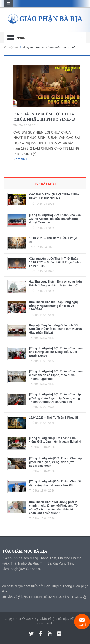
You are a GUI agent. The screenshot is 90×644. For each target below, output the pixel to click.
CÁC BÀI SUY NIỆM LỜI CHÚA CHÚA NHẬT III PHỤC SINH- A (54, 196)
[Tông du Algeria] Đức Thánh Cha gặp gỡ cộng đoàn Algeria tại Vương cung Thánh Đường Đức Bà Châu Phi (55, 398)
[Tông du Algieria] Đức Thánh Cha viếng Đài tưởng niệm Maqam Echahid (55, 440)
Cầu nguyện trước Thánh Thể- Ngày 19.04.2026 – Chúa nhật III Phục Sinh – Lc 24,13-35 (55, 262)
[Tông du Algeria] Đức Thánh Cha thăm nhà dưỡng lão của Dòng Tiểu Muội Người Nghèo (56, 352)
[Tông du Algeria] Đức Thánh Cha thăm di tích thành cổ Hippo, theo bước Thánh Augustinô (56, 375)
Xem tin (21, 159)
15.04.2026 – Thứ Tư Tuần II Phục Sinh (55, 418)
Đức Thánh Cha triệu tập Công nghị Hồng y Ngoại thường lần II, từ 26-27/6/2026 (53, 306)
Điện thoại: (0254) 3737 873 (23, 569)
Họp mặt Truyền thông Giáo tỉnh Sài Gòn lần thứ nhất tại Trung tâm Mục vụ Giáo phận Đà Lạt (55, 329)
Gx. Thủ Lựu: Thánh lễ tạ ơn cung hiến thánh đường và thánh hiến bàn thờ (55, 283)
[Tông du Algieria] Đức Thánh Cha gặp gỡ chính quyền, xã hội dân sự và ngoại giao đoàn (55, 462)
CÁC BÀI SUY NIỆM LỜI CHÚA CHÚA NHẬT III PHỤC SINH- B (44, 117)
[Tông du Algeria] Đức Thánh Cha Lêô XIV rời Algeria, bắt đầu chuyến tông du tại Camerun (55, 219)
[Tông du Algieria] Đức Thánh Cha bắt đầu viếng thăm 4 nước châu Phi (55, 483)
